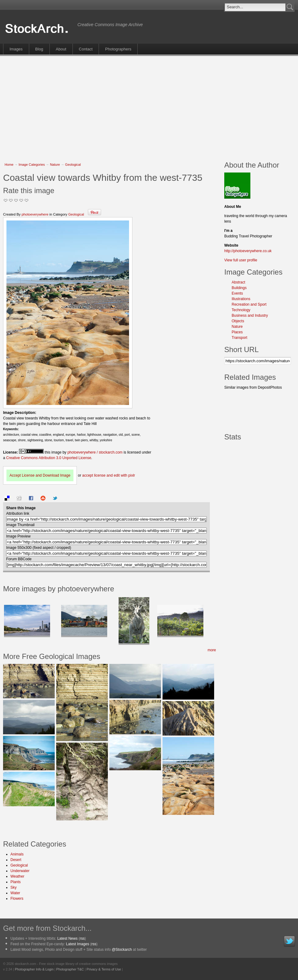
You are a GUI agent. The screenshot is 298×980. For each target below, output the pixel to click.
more (212, 650)
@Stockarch (122, 950)
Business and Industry (250, 315)
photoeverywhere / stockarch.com (95, 452)
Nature (55, 165)
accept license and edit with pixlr (108, 475)
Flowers (17, 899)
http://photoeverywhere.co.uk (248, 251)
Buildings (239, 288)
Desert (16, 860)
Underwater (20, 871)
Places (237, 332)
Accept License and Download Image (40, 475)
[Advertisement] (142, 105)
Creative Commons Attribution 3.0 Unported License (49, 458)
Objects (238, 321)
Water (15, 893)
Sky (14, 887)
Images (16, 49)
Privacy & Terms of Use (104, 969)
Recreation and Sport (249, 304)
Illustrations (241, 299)
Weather (17, 876)
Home (9, 165)
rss (82, 938)
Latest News (67, 938)
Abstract (238, 282)
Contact (86, 49)
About (61, 49)
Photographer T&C (70, 969)
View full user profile (241, 260)
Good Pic (16, 200)
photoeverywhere (35, 214)
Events (237, 293)
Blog (39, 49)
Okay (11, 200)
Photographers (118, 49)
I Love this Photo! (27, 200)
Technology (241, 310)
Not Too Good (6, 200)
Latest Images (78, 944)
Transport (239, 338)
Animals (17, 854)
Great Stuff (21, 200)
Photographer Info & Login (34, 969)
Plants (16, 882)
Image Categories (32, 165)
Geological (73, 165)
